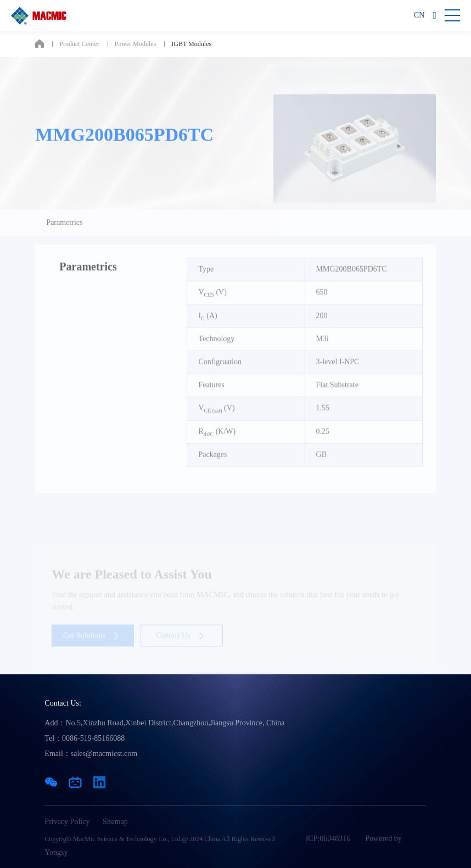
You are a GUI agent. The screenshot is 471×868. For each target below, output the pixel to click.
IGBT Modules (191, 44)
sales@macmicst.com (104, 754)
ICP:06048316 (328, 839)
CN (419, 15)
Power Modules (136, 44)
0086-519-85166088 (93, 738)
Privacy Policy (67, 822)
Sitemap (115, 822)
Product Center (79, 44)
